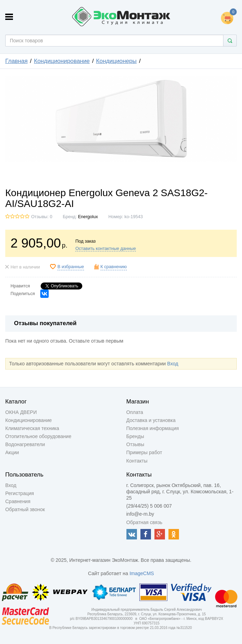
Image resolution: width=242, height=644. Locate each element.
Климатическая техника (32, 428)
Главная (16, 61)
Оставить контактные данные (106, 249)
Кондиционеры (116, 61)
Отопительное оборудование (38, 436)
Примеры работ (144, 452)
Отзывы (135, 444)
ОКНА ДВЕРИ (21, 412)
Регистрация (20, 493)
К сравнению (114, 267)
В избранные (71, 267)
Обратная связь (144, 522)
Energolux (88, 217)
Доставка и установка (151, 420)
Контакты (137, 461)
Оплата (135, 412)
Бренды (135, 436)
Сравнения (18, 501)
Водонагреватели (25, 444)
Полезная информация (153, 428)
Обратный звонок (25, 509)
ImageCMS (142, 573)
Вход (173, 364)
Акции (12, 452)
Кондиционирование (62, 61)
